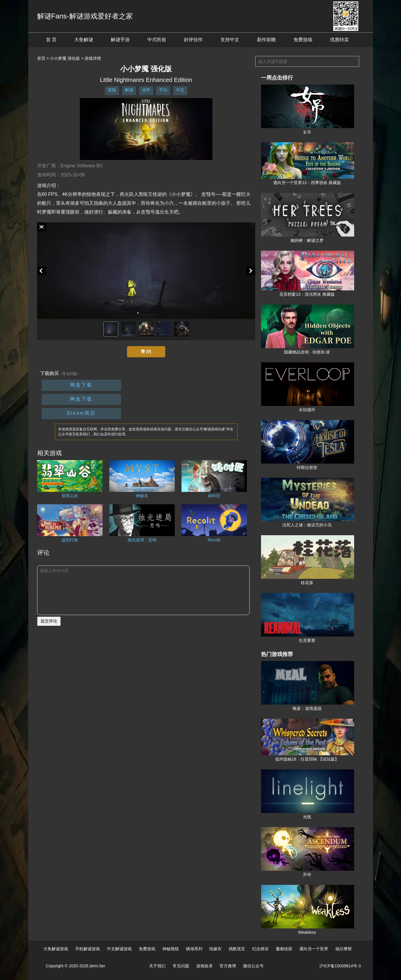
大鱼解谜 (84, 40)
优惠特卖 (339, 40)
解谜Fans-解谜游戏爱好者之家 (85, 16)
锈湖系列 (194, 949)
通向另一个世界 (314, 949)
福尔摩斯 (344, 949)
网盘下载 (81, 385)
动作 (146, 90)
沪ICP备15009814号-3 (340, 966)
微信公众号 (253, 966)
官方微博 (228, 966)
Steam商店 (81, 413)
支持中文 (230, 40)
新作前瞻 (266, 40)
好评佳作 (193, 40)
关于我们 (157, 966)
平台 (163, 90)
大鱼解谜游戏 (56, 949)
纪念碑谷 (260, 949)
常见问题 (181, 966)
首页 (41, 58)
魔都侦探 (284, 949)
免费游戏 (303, 40)
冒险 (112, 90)
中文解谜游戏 (119, 949)
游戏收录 (204, 966)
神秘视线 (171, 949)
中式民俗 (157, 40)
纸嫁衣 (215, 949)
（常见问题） (70, 374)
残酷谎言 (237, 949)
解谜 (129, 90)
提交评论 (49, 621)
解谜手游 (120, 40)
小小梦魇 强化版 (65, 58)
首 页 (51, 40)
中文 (180, 90)
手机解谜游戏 (88, 949)
